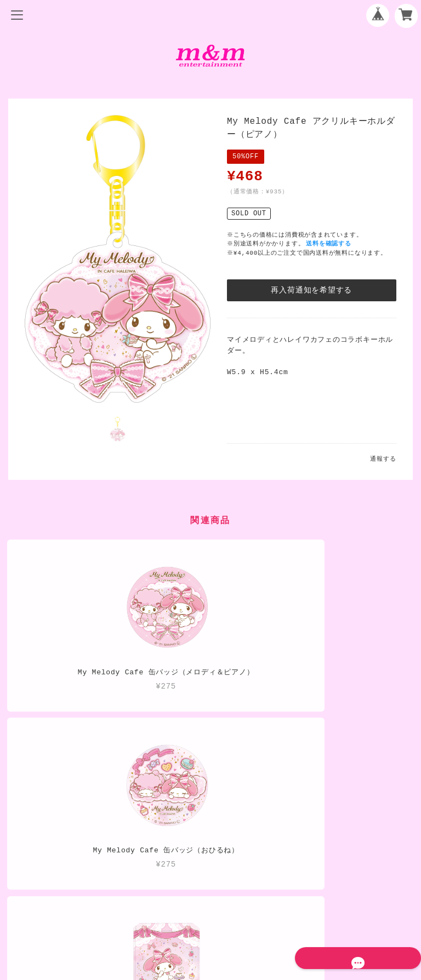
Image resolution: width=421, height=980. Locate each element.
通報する (383, 459)
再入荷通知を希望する (311, 290)
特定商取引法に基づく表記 (210, 893)
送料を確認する (330, 243)
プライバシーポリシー (210, 875)
